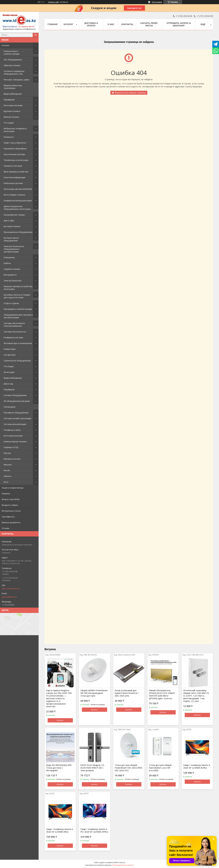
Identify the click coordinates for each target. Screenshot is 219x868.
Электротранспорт (13, 281)
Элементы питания (13, 166)
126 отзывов (157, 2)
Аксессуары (9, 372)
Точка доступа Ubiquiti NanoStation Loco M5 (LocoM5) (160, 768)
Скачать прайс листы (149, 24)
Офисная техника (12, 65)
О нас (111, 24)
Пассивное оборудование (16, 413)
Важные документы (11, 522)
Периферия (9, 100)
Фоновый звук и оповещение (18, 343)
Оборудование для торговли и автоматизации (18, 316)
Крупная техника (12, 111)
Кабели (7, 263)
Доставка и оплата (91, 24)
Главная (53, 24)
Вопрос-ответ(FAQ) (11, 499)
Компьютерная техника (15, 441)
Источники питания (13, 105)
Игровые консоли (12, 459)
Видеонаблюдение (13, 94)
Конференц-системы (13, 337)
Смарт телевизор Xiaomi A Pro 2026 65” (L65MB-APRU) (94, 831)
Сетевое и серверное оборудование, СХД (14, 72)
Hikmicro (8, 476)
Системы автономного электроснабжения (14, 325)
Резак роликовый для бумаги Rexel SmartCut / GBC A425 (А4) (127, 693)
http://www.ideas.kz (11, 588)
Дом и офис (9, 221)
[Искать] (36, 35)
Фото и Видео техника (14, 195)
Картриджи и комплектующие (18, 309)
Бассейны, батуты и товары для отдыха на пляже (17, 296)
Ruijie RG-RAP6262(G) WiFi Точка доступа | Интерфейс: (59, 768)
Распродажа (10, 407)
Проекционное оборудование (18, 232)
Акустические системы (14, 154)
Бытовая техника (12, 226)
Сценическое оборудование (17, 361)
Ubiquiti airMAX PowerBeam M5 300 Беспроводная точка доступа (94, 693)
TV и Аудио (9, 123)
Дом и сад (8, 384)
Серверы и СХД (11, 447)
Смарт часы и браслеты (15, 143)
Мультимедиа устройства (16, 172)
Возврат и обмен (10, 505)
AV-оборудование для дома (17, 401)
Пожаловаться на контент (123, 865)
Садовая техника (12, 269)
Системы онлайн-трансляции (17, 418)
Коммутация (10, 349)
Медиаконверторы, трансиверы (13, 87)
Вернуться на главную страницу (130, 93)
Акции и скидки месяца (13, 488)
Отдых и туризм (11, 303)
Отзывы (6, 528)
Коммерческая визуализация (18, 201)
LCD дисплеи (10, 355)
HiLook (7, 470)
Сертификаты (8, 517)
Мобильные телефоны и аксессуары (15, 130)
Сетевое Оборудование (15, 395)
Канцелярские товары (14, 215)
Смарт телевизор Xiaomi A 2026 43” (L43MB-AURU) (197, 766)
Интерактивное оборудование (11, 239)
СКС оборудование (13, 60)
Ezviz (6, 482)
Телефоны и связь (12, 430)
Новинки (6, 494)
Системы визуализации (15, 424)
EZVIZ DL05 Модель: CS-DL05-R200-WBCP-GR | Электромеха (93, 768)
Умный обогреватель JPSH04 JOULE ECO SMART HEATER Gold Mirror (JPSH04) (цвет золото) (162, 694)
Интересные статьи (11, 511)
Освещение (9, 257)
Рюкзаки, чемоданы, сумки (16, 80)
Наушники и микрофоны (15, 148)
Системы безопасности (15, 332)
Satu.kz (122, 863)
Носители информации (15, 177)
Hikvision (8, 465)
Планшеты (9, 137)
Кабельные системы (13, 183)
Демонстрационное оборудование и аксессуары (17, 208)
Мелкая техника (11, 117)
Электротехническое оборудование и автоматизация (14, 249)
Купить (60, 720)
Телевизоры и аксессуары (16, 160)
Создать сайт (53, 2)
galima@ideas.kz (9, 597)
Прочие (7, 453)
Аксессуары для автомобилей (18, 189)
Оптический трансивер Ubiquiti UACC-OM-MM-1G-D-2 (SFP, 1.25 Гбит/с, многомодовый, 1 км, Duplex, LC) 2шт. (196, 696)
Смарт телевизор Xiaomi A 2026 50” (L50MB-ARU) (59, 831)
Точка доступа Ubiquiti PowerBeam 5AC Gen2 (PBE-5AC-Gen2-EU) (129, 768)
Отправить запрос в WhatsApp (179, 24)
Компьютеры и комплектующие (12, 52)
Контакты (127, 24)
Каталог (6, 45)
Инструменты (10, 275)
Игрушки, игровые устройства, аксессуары (18, 288)
